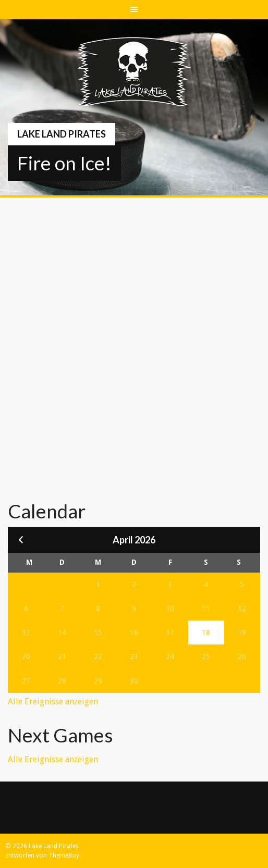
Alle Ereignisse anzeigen (53, 702)
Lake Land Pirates (62, 134)
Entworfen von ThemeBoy (42, 855)
